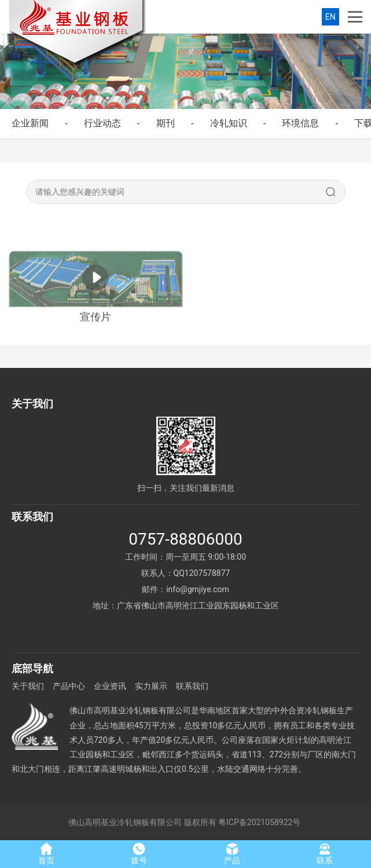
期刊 (166, 123)
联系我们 (192, 686)
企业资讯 (110, 686)
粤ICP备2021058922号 (259, 822)
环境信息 (300, 123)
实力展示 (151, 686)
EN (330, 17)
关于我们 (28, 686)
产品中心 (69, 686)
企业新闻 (30, 123)
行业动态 (102, 123)
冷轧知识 (229, 123)
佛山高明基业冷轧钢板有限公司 (125, 822)
